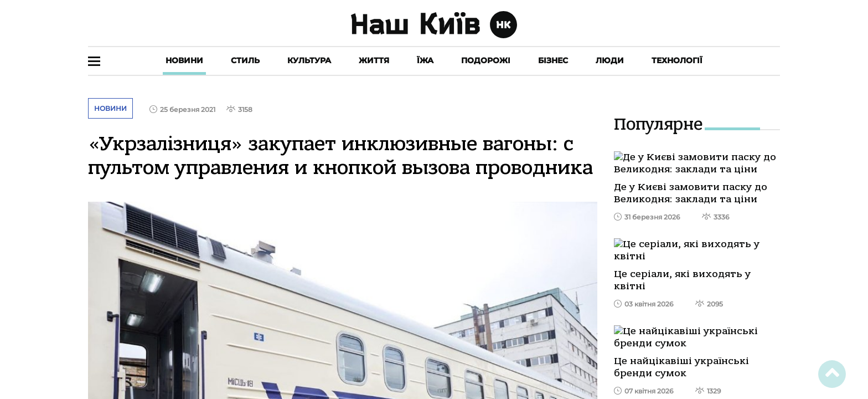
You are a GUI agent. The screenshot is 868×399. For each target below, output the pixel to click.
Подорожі (486, 60)
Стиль (245, 60)
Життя (374, 60)
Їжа (425, 60)
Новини (184, 60)
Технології (677, 60)
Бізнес (553, 60)
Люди (610, 60)
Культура (309, 60)
